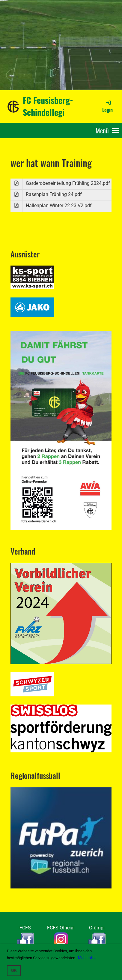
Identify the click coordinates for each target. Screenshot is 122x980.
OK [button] (14, 971)
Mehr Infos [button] (87, 958)
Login (107, 106)
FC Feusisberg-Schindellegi (48, 106)
